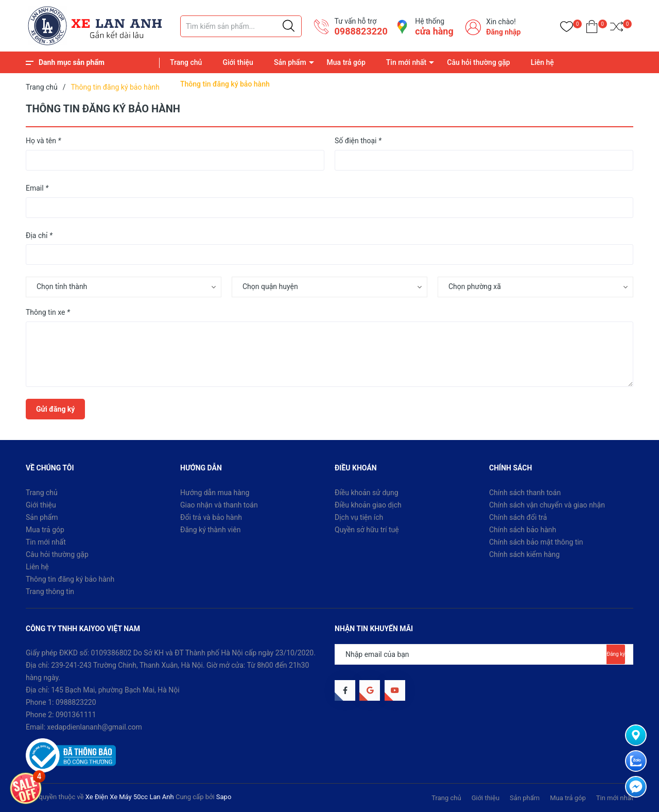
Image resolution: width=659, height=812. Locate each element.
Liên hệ (542, 62)
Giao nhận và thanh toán (219, 505)
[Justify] (289, 26)
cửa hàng (434, 31)
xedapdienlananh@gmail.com (95, 727)
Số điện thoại (358, 141)
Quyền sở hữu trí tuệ (367, 530)
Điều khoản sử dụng (367, 493)
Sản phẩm (290, 62)
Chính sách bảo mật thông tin (536, 542)
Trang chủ (186, 62)
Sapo (224, 797)
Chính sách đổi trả (518, 517)
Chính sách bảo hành (523, 530)
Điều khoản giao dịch (368, 505)
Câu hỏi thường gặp (478, 62)
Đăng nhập (503, 32)
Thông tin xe (48, 312)
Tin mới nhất (406, 62)
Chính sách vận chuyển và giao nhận (547, 505)
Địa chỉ (39, 235)
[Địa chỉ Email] (484, 654)
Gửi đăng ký (55, 409)
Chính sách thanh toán (525, 493)
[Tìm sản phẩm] (241, 26)
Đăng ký (616, 654)
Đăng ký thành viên (210, 530)
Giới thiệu (238, 62)
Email (37, 188)
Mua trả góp (346, 62)
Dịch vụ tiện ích (359, 517)
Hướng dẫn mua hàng (215, 493)
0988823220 (361, 31)
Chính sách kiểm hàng (524, 554)
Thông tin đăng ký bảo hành (70, 579)
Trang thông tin (50, 591)
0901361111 (76, 715)
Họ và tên (43, 141)
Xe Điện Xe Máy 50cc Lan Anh (130, 797)
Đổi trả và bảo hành (211, 517)
